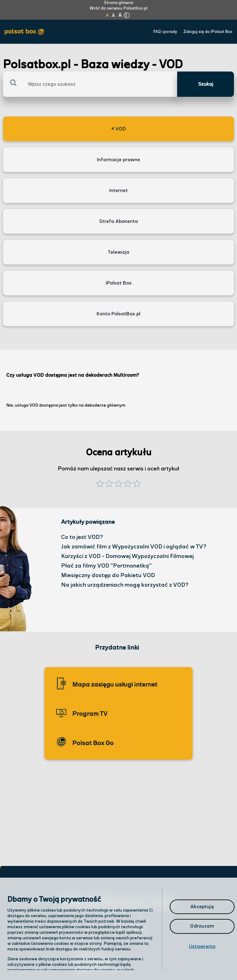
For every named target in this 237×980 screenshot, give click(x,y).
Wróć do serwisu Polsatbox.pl (118, 8)
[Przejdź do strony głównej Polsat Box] (26, 32)
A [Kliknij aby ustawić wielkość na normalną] (107, 15)
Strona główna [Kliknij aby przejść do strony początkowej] (119, 3)
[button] (137, 484)
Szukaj (206, 84)
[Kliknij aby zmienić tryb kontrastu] (127, 15)
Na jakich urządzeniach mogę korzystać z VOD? (125, 585)
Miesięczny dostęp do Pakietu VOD (108, 575)
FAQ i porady (165, 32)
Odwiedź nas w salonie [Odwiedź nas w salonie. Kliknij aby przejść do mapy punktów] (110, 929)
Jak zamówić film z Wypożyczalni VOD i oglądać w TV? (134, 547)
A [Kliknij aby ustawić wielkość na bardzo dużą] (120, 15)
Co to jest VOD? (82, 537)
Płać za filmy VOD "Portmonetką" (106, 566)
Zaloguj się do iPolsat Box (208, 32)
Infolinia (86, 945)
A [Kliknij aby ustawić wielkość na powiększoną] (113, 16)
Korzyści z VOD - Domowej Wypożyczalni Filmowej (127, 556)
